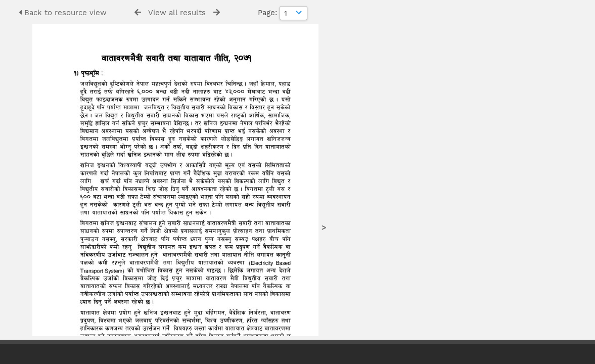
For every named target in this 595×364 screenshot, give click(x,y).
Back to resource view (63, 13)
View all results (177, 13)
